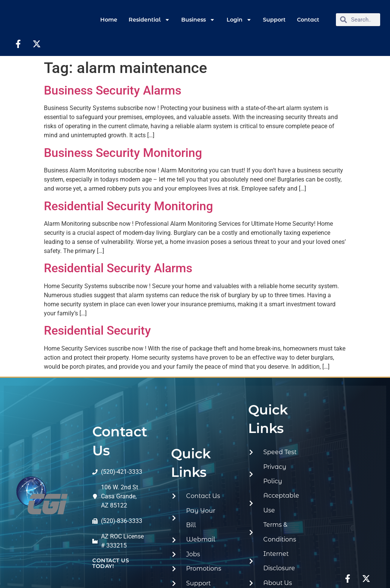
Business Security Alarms (113, 90)
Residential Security (97, 330)
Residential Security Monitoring (128, 206)
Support (274, 20)
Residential (149, 20)
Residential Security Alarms (118, 268)
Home (109, 20)
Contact (308, 20)
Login (239, 20)
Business (198, 20)
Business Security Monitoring (123, 153)
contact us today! (111, 563)
